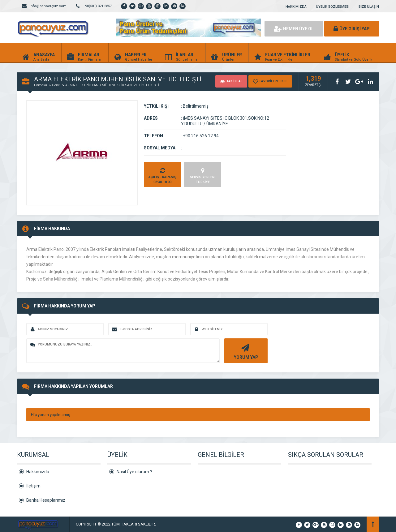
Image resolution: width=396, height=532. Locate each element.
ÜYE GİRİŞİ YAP (352, 29)
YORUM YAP (245, 351)
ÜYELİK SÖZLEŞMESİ (333, 7)
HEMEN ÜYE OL (294, 29)
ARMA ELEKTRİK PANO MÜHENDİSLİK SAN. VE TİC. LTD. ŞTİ (112, 85)
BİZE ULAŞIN (369, 7)
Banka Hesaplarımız (46, 500)
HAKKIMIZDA (296, 7)
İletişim (33, 486)
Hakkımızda (38, 472)
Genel (56, 85)
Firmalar (41, 85)
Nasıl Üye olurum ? (134, 472)
